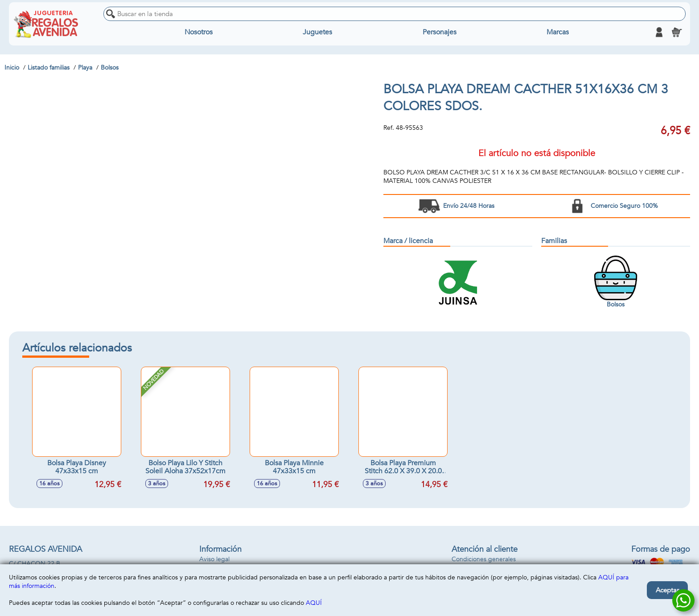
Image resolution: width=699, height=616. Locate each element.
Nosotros (199, 32)
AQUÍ (314, 603)
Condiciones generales (484, 559)
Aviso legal (214, 559)
